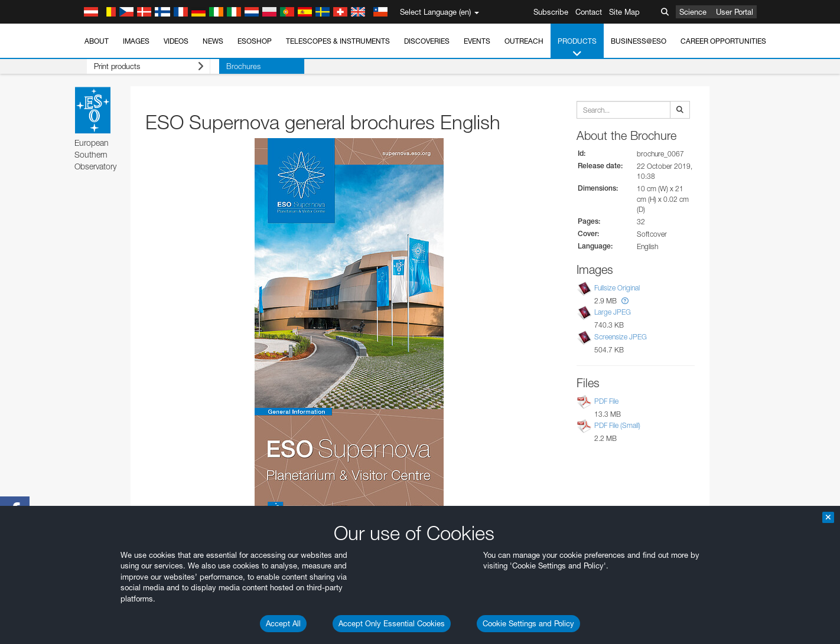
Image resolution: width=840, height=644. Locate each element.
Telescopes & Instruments (338, 41)
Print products (139, 66)
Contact (589, 12)
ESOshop (255, 41)
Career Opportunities (723, 41)
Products (577, 48)
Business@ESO (639, 41)
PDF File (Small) (617, 425)
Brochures (225, 66)
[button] (625, 301)
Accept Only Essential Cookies (392, 623)
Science (693, 12)
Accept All (283, 623)
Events (477, 41)
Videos (176, 41)
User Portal (735, 12)
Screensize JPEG (621, 337)
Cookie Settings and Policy (528, 623)
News (213, 41)
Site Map (624, 12)
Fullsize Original (617, 288)
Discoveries (427, 41)
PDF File (606, 401)
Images (136, 41)
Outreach (524, 41)
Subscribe (551, 12)
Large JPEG (613, 313)
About (97, 41)
